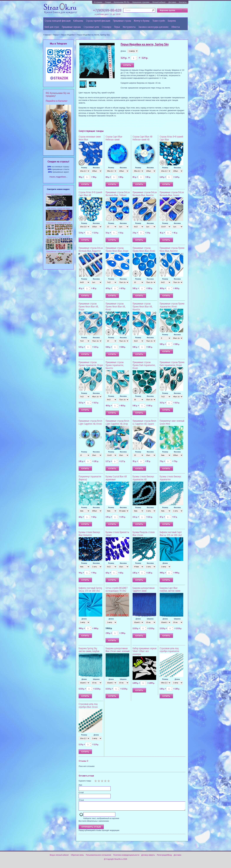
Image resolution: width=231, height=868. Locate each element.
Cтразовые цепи (91, 27)
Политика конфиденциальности (126, 857)
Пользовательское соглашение (98, 857)
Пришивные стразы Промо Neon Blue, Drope (117, 249)
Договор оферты (148, 857)
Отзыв (81, 800)
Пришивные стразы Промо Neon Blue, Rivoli (144, 249)
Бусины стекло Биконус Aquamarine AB (143, 478)
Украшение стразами (141, 2)
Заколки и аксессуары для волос (153, 27)
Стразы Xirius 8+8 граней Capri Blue (171, 138)
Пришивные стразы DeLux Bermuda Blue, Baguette (91, 249)
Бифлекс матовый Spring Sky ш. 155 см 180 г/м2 (90, 589)
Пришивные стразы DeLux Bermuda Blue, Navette (145, 194)
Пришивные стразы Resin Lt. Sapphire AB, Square (144, 422)
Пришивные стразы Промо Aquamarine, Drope (91, 364)
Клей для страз (52, 27)
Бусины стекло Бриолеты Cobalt (117, 534)
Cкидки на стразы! (58, 162)
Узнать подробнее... (58, 177)
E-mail (81, 793)
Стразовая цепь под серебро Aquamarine (169, 650)
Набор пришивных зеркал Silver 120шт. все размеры (145, 651)
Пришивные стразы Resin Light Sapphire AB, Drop (117, 422)
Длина (123, 51)
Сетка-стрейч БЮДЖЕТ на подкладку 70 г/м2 (117, 589)
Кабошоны (78, 21)
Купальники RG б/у (122, 2)
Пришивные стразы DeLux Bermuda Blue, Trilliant (118, 194)
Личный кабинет (159, 2)
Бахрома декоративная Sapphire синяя (144, 589)
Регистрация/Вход (164, 857)
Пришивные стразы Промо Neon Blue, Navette (172, 249)
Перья (117, 27)
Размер (84, 168)
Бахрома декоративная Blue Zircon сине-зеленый (118, 650)
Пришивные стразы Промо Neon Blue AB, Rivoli (115, 306)
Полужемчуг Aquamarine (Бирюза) (90, 478)
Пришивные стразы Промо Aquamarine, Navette (115, 365)
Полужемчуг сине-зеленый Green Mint (172, 422)
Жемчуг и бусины (142, 21)
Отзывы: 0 (83, 761)
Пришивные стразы (122, 21)
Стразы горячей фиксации (98, 21)
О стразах (98, 2)
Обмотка (176, 27)
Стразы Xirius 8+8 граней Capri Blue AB (90, 194)
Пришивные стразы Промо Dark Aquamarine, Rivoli (144, 365)
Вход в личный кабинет (59, 857)
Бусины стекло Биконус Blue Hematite (89, 534)
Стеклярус (107, 27)
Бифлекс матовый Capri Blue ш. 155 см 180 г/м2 (171, 534)
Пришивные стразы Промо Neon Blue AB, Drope (89, 306)
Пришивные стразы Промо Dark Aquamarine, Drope (172, 364)
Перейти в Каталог (57, 101)
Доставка (172, 2)
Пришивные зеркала (71, 27)
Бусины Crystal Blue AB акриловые (116, 478)
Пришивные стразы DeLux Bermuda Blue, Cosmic (172, 194)
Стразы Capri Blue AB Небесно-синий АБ (142, 138)
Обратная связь (77, 857)
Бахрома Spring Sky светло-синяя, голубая (89, 650)
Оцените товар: (85, 781)
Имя (80, 785)
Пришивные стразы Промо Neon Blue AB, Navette (142, 306)
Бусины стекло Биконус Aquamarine (170, 478)
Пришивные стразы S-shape (58, 237)
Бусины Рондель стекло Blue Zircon (144, 534)
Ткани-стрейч (159, 21)
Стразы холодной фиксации (58, 21)
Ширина (150, 619)
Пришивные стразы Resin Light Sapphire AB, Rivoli (90, 422)
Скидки (108, 2)
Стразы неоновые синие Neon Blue (90, 138)
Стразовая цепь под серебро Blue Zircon (88, 705)
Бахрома (172, 21)
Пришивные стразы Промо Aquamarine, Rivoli (172, 305)
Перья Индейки (68, 35)
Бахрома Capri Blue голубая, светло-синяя (170, 589)
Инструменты (129, 27)
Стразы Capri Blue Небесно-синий (114, 138)
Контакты (183, 2)
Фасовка (96, 168)
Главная (47, 35)
